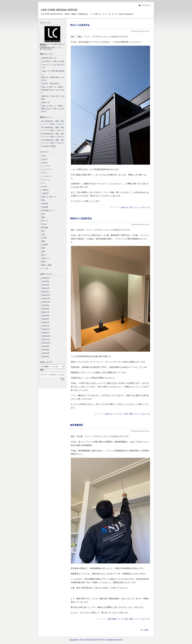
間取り (44, 262)
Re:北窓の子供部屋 (49, 146)
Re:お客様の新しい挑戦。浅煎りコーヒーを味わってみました (53, 123)
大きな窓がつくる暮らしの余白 (53, 61)
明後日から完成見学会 (81, 218)
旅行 (43, 231)
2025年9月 (45, 305)
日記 (131, 207)
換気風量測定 (77, 425)
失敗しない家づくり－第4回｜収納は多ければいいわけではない (53, 90)
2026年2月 (45, 288)
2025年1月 (45, 333)
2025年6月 (45, 316)
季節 (43, 200)
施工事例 (45, 228)
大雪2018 (45, 190)
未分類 (44, 238)
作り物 (44, 187)
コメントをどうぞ (142, 207)
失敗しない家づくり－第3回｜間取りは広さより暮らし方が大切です (53, 109)
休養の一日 (46, 102)
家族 (43, 217)
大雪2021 (45, 193)
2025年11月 (46, 299)
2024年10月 (46, 343)
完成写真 (45, 207)
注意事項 (45, 245)
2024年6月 (45, 357)
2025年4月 (45, 322)
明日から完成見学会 (80, 25)
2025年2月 (45, 329)
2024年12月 (46, 336)
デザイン (45, 173)
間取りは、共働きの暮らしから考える (53, 79)
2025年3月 (45, 326)
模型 (43, 241)
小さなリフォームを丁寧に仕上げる (53, 66)
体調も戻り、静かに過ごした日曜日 (53, 98)
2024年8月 (45, 350)
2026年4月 (45, 282)
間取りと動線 (46, 265)
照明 (131, 414)
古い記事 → (145, 630)
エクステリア (46, 170)
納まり (44, 255)
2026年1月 (45, 292)
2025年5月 (45, 319)
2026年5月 (45, 278)
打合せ (44, 224)
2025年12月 (46, 295)
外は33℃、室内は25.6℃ (51, 84)
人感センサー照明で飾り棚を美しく (53, 72)
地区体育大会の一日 (49, 58)
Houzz (44, 156)
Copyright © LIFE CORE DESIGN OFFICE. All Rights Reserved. (96, 640)
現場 (131, 619)
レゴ (43, 183)
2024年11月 (46, 340)
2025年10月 (46, 302)
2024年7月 (45, 353)
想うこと (45, 221)
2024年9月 (45, 346)
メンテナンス (46, 176)
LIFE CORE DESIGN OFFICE (59, 10)
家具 (43, 214)
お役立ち (45, 159)
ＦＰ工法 (45, 269)
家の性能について (115, 619)
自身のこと (46, 258)
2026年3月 (45, 285)
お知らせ (124, 207)
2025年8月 (45, 309)
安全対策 (45, 204)
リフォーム (46, 180)
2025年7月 (45, 312)
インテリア (118, 414)
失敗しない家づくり (49, 197)
